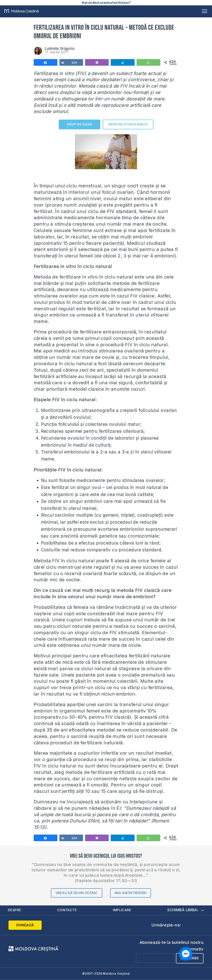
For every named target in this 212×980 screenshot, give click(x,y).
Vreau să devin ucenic (77, 893)
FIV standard (121, 211)
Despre (14, 910)
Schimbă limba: (186, 910)
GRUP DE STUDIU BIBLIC (128, 124)
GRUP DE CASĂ (79, 124)
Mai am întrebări (131, 893)
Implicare (122, 910)
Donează (25, 925)
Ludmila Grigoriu (60, 48)
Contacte (67, 910)
